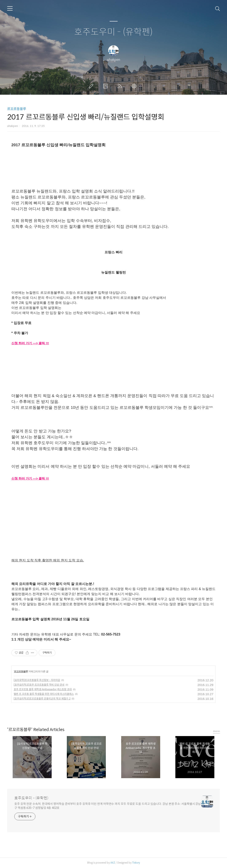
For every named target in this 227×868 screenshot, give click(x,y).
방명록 (106, 86)
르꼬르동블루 (17, 109)
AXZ (113, 863)
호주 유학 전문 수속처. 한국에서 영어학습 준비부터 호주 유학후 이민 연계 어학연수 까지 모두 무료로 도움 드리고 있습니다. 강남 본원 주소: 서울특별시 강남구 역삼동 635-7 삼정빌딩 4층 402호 (108, 806)
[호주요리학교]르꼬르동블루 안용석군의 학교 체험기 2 (42, 699)
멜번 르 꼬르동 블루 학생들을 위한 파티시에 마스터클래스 (44, 694)
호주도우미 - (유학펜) (113, 32)
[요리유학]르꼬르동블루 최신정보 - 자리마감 (37, 680)
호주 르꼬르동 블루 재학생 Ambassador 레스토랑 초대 (43, 689)
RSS (121, 86)
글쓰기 (92, 86)
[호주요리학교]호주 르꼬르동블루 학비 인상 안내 (39, 685)
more (216, 731)
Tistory (136, 863)
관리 (135, 86)
